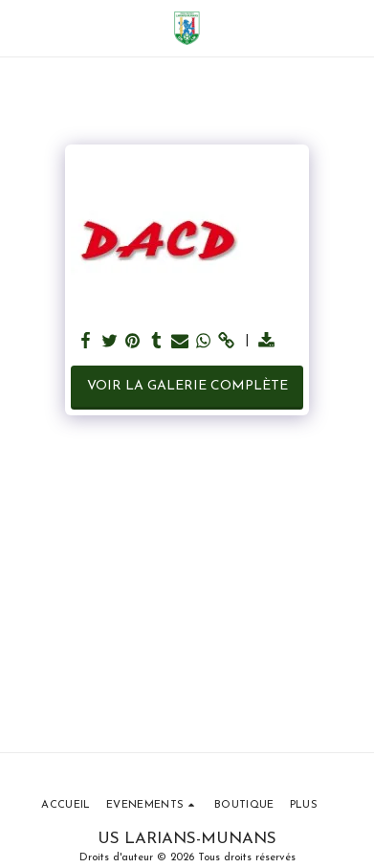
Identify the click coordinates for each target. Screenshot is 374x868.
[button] (21, 28)
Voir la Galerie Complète (187, 386)
